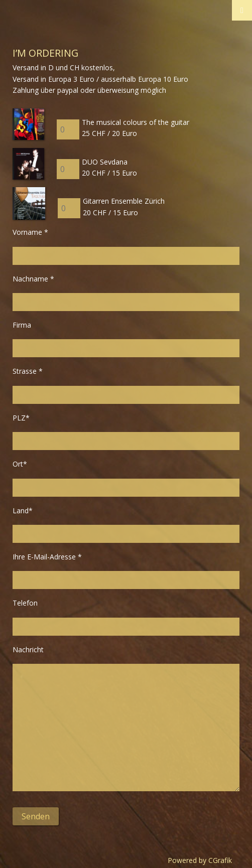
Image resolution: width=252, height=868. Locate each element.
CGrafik (220, 860)
